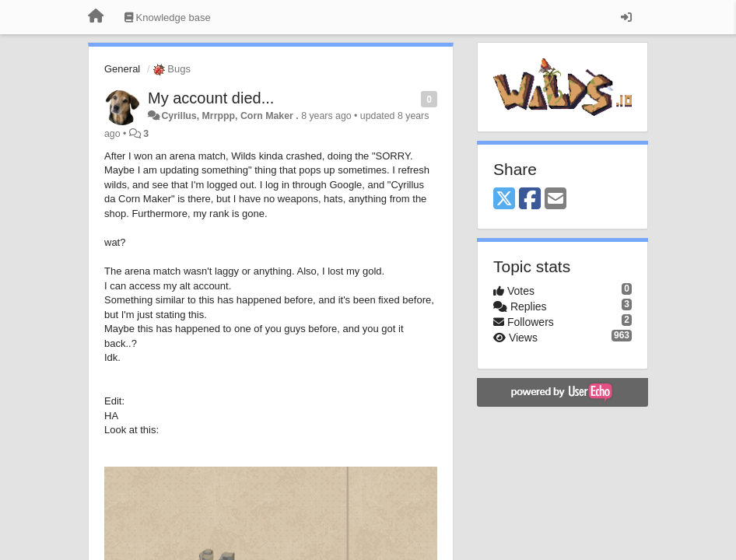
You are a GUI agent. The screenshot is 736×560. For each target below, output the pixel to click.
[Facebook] (530, 199)
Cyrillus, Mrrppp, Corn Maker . (230, 116)
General (122, 69)
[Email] (556, 199)
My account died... (211, 98)
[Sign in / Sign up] (626, 17)
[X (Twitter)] (504, 199)
